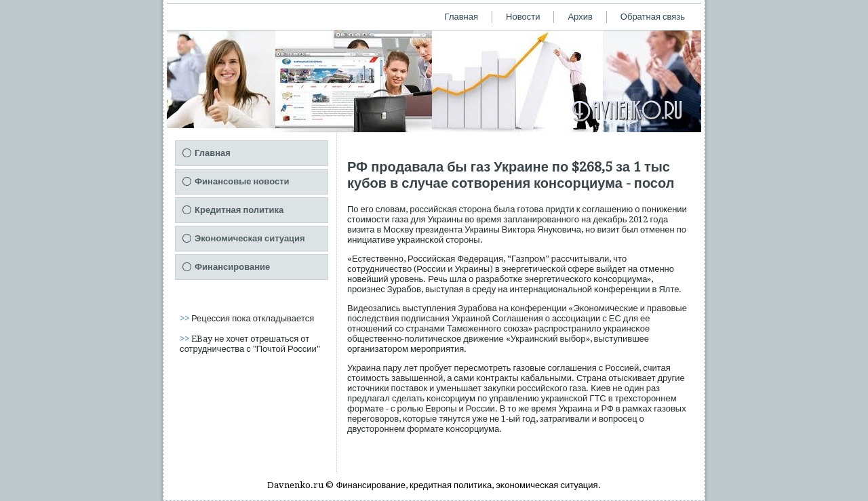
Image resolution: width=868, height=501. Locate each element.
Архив (580, 17)
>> (185, 318)
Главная (461, 17)
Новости (523, 17)
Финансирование (232, 267)
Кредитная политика (239, 210)
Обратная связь (653, 17)
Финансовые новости (242, 181)
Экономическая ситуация (250, 238)
